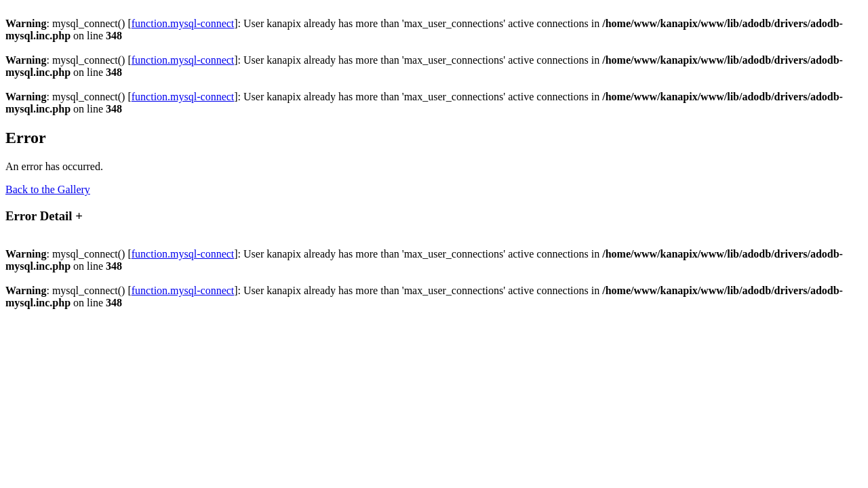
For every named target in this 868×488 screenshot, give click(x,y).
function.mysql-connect (183, 23)
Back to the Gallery (48, 189)
